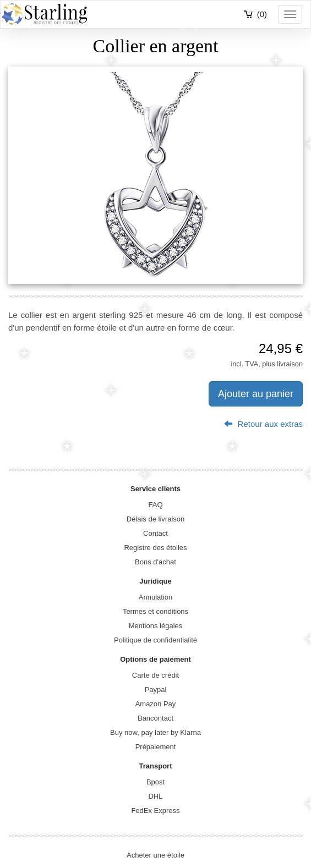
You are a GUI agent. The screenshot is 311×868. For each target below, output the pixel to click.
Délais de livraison (156, 519)
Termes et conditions (155, 611)
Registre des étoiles (155, 548)
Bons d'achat (155, 562)
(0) (262, 14)
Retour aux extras (263, 424)
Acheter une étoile (155, 855)
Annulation (155, 597)
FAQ (155, 505)
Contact (155, 533)
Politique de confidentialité (155, 640)
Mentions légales (156, 626)
